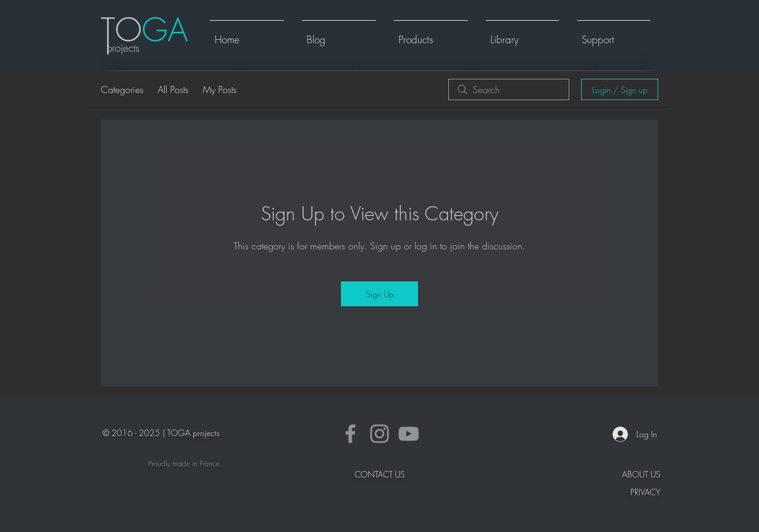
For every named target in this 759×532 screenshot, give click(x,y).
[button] (431, 34)
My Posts (220, 89)
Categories (122, 89)
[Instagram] (379, 434)
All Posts (173, 89)
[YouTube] (409, 434)
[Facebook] (350, 434)
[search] (509, 89)
